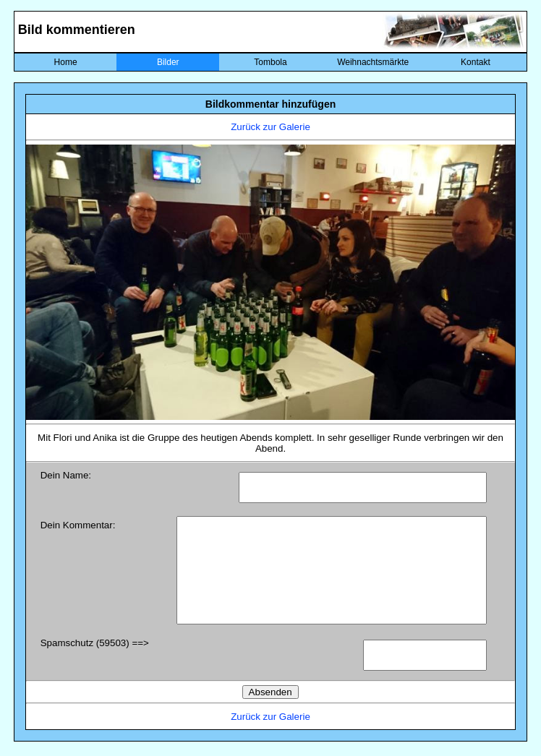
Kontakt (476, 62)
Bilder (168, 62)
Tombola (270, 62)
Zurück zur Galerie (270, 127)
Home (66, 62)
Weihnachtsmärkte (373, 62)
